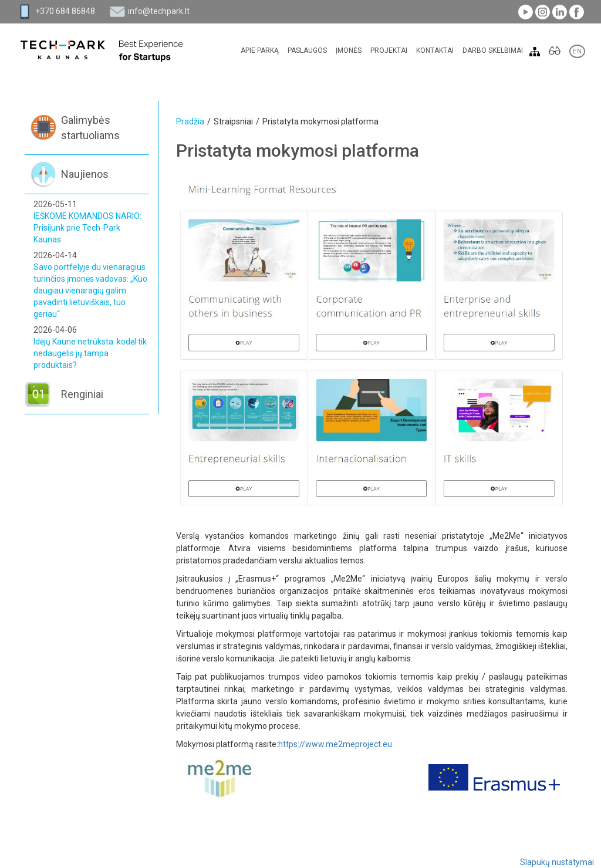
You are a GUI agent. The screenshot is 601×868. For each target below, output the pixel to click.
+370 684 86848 (65, 11)
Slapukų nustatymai (557, 862)
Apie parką (260, 50)
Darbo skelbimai (493, 50)
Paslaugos (307, 50)
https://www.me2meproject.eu (335, 744)
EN (577, 51)
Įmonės (349, 50)
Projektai (389, 50)
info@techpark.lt (159, 11)
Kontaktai (435, 50)
